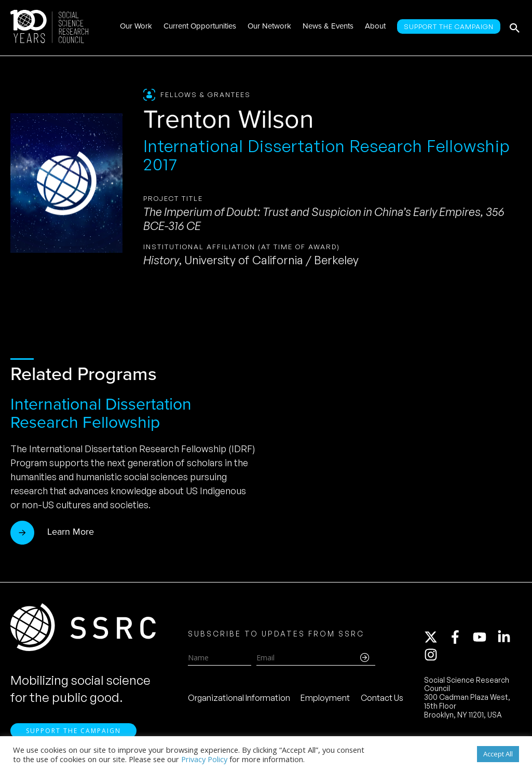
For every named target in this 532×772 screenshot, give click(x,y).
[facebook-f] (460, 637)
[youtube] (484, 637)
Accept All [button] (498, 754)
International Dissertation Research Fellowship (101, 413)
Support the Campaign (73, 731)
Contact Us (382, 698)
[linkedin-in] (509, 637)
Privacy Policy (204, 759)
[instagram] (433, 655)
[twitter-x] (435, 637)
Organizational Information (239, 698)
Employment (325, 698)
